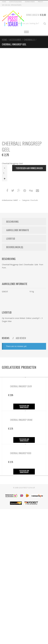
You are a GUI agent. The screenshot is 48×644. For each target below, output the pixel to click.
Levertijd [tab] (11, 239)
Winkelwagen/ (36, 14)
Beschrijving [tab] (12, 222)
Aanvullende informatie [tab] (18, 230)
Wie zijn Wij (6, 5)
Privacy (40, 2)
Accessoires (15, 40)
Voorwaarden (30, 2)
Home (4, 2)
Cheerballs (29, 40)
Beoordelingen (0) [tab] (15, 247)
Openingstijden (16, 5)
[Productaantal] (5, 173)
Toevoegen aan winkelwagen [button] (24, 407)
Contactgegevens (15, 2)
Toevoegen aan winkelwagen (29, 168)
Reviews (6, 338)
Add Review (21, 338)
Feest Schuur (29, 488)
